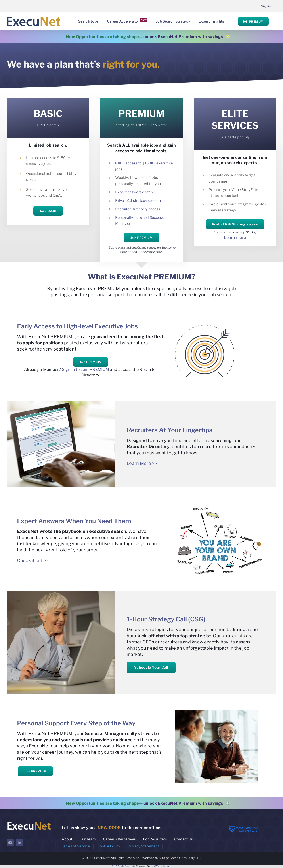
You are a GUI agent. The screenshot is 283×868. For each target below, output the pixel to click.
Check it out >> (33, 560)
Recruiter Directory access (138, 209)
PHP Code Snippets (124, 866)
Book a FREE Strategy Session (235, 224)
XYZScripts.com (161, 866)
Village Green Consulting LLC (180, 858)
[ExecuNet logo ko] (29, 822)
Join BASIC (48, 211)
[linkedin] (19, 843)
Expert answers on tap (134, 192)
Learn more (235, 237)
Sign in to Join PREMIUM (85, 369)
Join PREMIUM (253, 21)
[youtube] (10, 843)
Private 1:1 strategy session (138, 201)
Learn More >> (142, 463)
